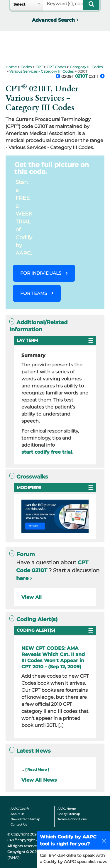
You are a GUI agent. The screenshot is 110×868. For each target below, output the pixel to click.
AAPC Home (67, 809)
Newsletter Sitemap (25, 819)
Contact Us (19, 825)
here (22, 578)
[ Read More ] (37, 769)
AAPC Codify (20, 809)
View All (32, 597)
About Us (17, 814)
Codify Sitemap (69, 814)
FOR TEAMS (34, 293)
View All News (39, 780)
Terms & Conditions (72, 819)
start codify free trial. (47, 452)
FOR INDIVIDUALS (41, 273)
